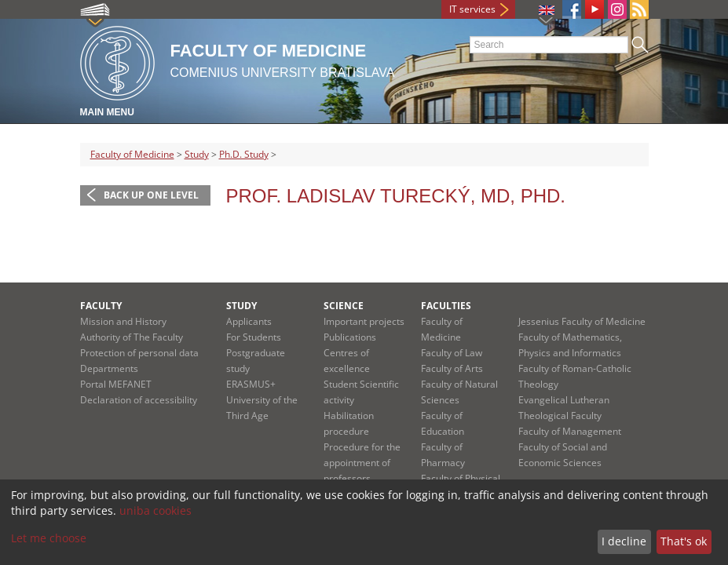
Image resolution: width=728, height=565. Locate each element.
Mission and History (123, 321)
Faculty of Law (452, 353)
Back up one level (151, 195)
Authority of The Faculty (132, 337)
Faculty (101, 306)
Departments (109, 368)
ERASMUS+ (251, 384)
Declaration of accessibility (139, 400)
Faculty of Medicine (132, 154)
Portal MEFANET (116, 384)
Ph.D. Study (244, 154)
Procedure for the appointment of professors (362, 463)
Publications (350, 337)
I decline (624, 541)
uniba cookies (155, 510)
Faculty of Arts (452, 368)
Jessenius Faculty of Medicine (582, 321)
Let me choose (49, 538)
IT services (472, 9)
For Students (254, 337)
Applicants (249, 321)
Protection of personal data (139, 353)
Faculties (446, 306)
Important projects (364, 321)
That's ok (684, 541)
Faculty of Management (570, 431)
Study (197, 154)
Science (344, 306)
